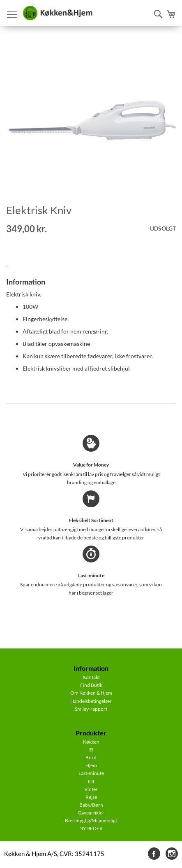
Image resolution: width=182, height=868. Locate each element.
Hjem (91, 765)
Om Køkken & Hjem (91, 693)
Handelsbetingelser (91, 701)
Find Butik (91, 685)
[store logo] (58, 13)
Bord (91, 757)
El (91, 750)
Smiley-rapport (91, 709)
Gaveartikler (91, 813)
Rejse (91, 797)
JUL (91, 781)
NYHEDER (91, 828)
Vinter (91, 789)
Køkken (91, 742)
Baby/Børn (91, 805)
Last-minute (91, 773)
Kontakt (91, 677)
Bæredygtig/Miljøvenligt (91, 820)
